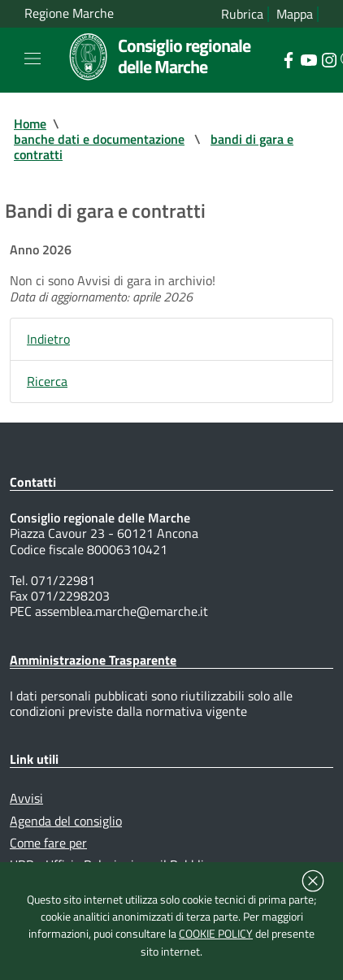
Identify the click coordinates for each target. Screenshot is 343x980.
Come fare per (48, 843)
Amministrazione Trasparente (93, 660)
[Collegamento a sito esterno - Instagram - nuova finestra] (329, 59)
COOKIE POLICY (216, 934)
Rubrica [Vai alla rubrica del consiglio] (242, 14)
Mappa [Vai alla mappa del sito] (295, 14)
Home (30, 124)
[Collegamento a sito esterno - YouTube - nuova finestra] (308, 59)
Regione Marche (69, 13)
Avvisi (26, 798)
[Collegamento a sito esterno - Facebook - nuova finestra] (288, 59)
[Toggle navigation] (33, 59)
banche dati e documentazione (99, 139)
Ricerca (47, 381)
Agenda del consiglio (66, 821)
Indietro (48, 339)
